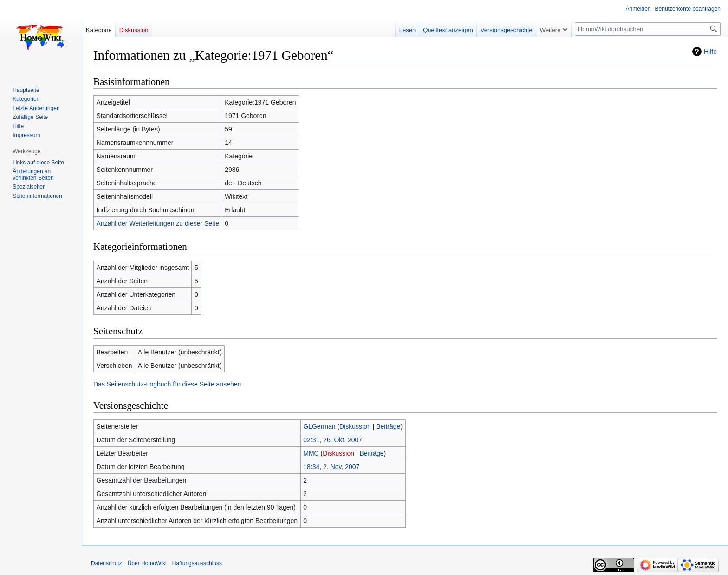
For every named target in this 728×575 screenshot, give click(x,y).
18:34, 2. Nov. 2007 (331, 467)
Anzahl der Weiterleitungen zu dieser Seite (158, 223)
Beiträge (388, 426)
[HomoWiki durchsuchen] (648, 29)
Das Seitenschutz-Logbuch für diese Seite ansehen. (168, 384)
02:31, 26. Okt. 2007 (333, 440)
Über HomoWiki (147, 563)
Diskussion (355, 426)
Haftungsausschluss (197, 563)
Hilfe (710, 52)
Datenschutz (107, 563)
